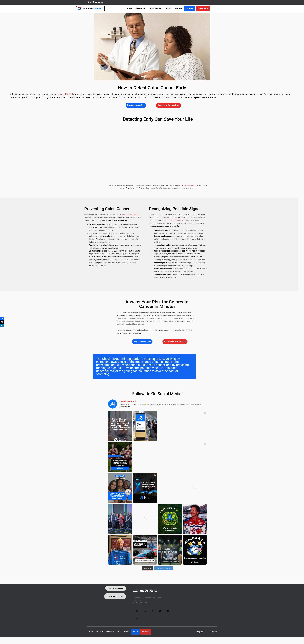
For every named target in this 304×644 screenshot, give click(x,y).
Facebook (91, 3)
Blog (169, 9)
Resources (156, 9)
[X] (2, 322)
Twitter (88, 3)
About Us (141, 9)
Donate (190, 9)
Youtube (96, 3)
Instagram (93, 3)
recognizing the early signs (13, 220)
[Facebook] (2, 319)
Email (103, 3)
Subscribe (203, 9)
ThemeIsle (213, 632)
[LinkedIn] (2, 325)
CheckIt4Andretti (65, 94)
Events (179, 9)
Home (129, 9)
